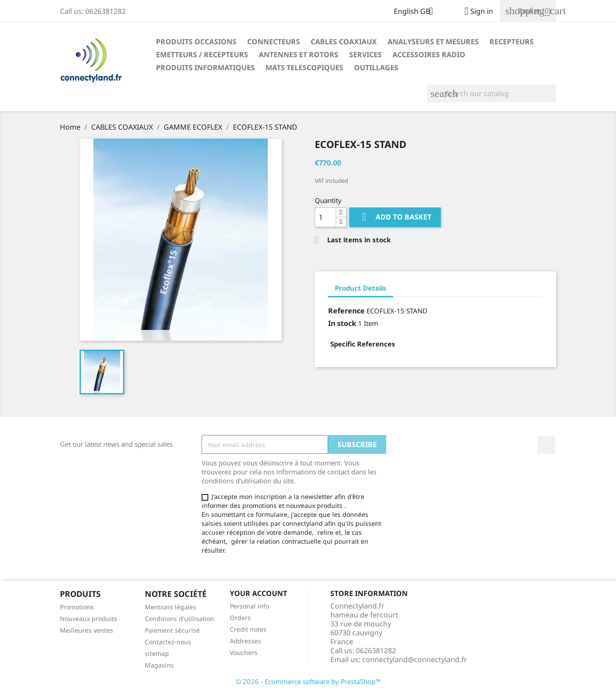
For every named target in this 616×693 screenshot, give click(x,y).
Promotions (77, 607)
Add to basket (395, 217)
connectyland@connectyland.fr (415, 659)
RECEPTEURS (512, 42)
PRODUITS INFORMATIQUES (205, 68)
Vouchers (244, 653)
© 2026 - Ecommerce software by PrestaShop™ (308, 681)
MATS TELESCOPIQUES (304, 68)
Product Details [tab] (361, 288)
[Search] (492, 93)
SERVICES (365, 55)
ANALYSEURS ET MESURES (433, 42)
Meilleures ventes (86, 630)
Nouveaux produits (89, 619)
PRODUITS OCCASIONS (196, 42)
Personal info (249, 606)
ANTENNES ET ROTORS (299, 55)
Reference (346, 311)
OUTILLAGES (376, 68)
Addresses (245, 641)
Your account (258, 593)
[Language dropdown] (417, 12)
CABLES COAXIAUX (344, 42)
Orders (240, 618)
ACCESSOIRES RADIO (429, 55)
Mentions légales (171, 607)
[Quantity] (325, 217)
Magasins (159, 665)
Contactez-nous (168, 642)
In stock (342, 323)
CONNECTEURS (274, 42)
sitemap (157, 653)
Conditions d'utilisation (179, 619)
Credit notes (248, 629)
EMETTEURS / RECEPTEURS (202, 55)
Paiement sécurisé (172, 630)
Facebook (546, 445)
